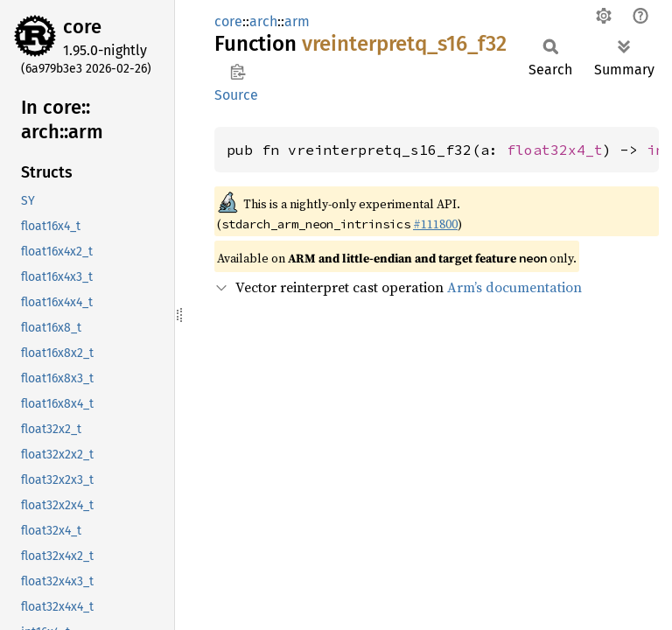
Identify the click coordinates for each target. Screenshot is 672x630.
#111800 (435, 224)
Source (236, 95)
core (82, 27)
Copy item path (238, 72)
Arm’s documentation (514, 287)
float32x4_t (555, 150)
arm (297, 21)
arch (263, 21)
